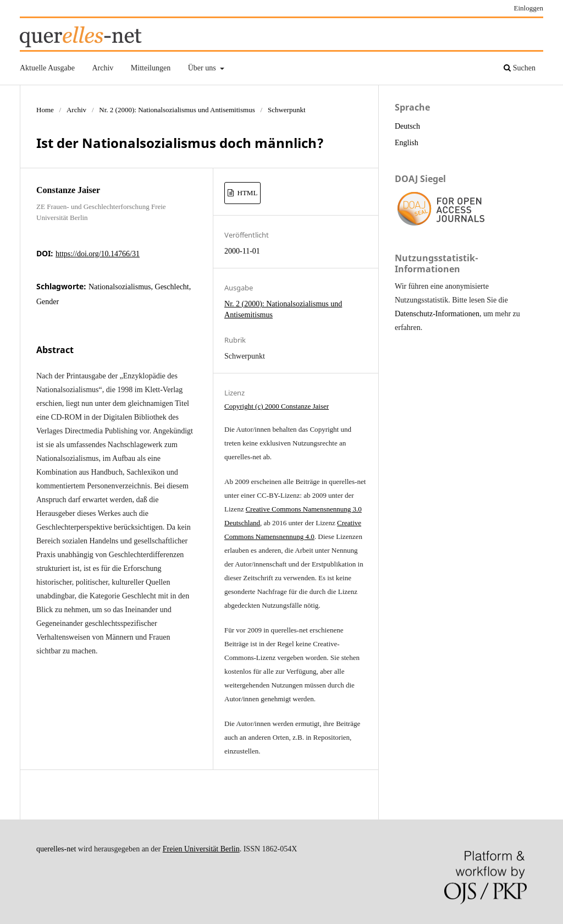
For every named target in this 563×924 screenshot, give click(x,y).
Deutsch (407, 126)
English (407, 143)
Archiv (103, 68)
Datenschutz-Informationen (437, 314)
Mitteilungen (151, 68)
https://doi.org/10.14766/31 (98, 254)
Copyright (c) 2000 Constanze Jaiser (277, 406)
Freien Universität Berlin (201, 849)
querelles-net (56, 849)
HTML (246, 193)
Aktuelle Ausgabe (47, 68)
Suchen (520, 68)
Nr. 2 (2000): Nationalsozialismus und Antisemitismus (177, 110)
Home (45, 110)
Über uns (203, 68)
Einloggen (529, 8)
